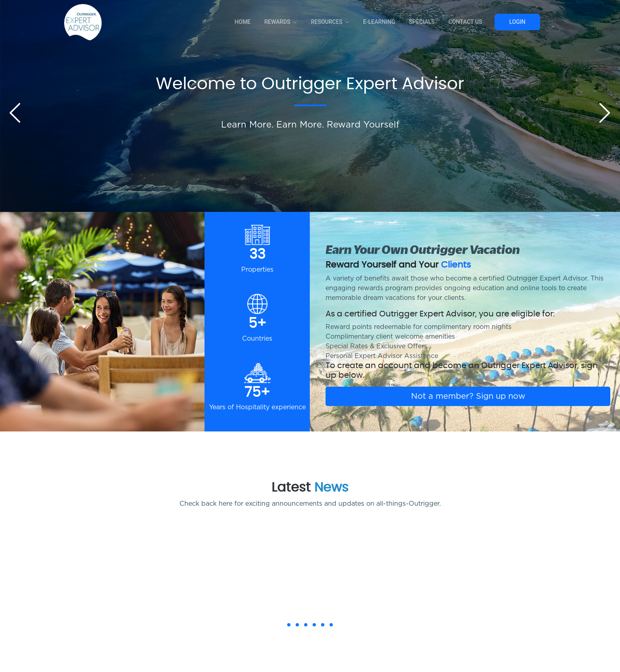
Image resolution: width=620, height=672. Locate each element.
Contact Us (466, 22)
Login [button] (517, 22)
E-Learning (379, 22)
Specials (422, 22)
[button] (289, 625)
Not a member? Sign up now (468, 396)
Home (243, 22)
